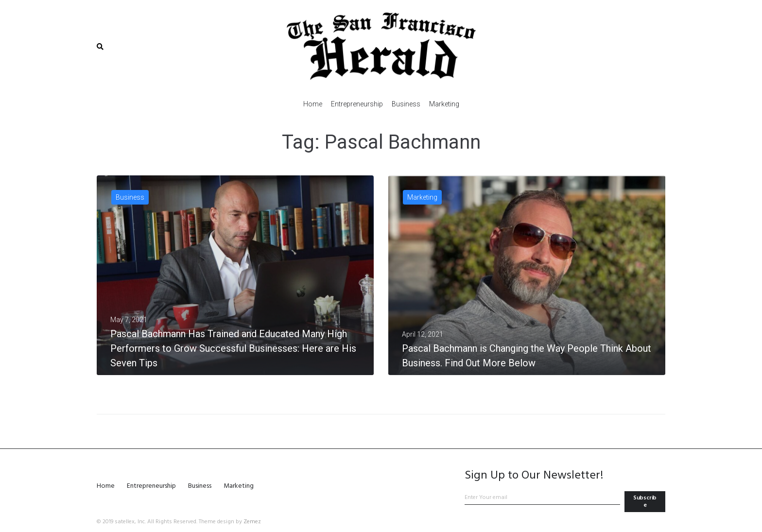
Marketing (422, 197)
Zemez (252, 522)
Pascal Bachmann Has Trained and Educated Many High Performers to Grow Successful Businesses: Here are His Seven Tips (233, 348)
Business (130, 197)
